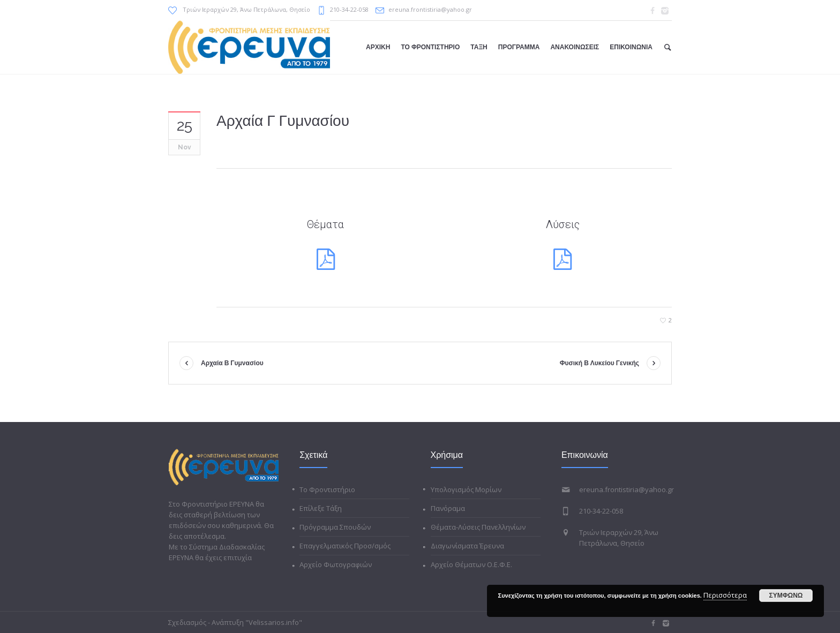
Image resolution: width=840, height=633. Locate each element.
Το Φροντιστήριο (327, 489)
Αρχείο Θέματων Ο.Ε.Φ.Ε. (471, 564)
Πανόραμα (448, 508)
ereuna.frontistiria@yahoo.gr (430, 9)
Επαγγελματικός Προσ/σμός (345, 546)
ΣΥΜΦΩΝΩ (786, 596)
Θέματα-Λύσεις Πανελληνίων (478, 527)
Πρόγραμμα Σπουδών (335, 527)
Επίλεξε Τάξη (321, 508)
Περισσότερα (725, 595)
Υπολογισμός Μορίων (466, 489)
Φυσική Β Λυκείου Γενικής (599, 363)
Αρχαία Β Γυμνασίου (232, 363)
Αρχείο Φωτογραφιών (336, 564)
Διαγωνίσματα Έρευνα (467, 546)
